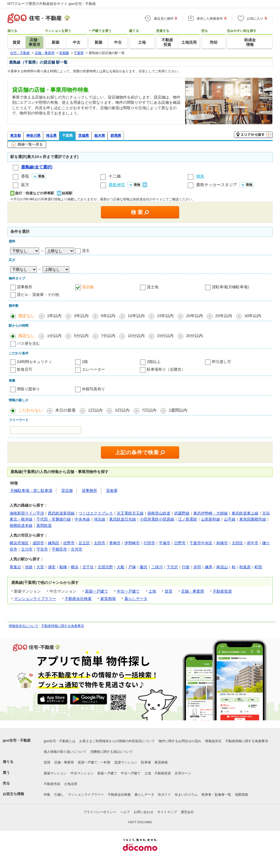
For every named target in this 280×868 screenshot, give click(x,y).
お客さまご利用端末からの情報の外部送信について (117, 741)
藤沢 (144, 567)
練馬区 (54, 543)
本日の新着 (65, 410)
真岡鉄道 (44, 525)
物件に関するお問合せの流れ (180, 741)
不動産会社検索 (78, 599)
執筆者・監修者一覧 (216, 795)
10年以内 (136, 316)
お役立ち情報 (13, 794)
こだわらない (31, 410)
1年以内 (54, 316)
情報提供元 (213, 741)
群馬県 (116, 136)
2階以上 (154, 362)
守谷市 (42, 549)
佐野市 (69, 543)
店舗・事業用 (192, 591)
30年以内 (253, 316)
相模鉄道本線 (21, 525)
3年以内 (81, 316)
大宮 (40, 567)
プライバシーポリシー (100, 812)
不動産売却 (52, 784)
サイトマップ (167, 812)
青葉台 (15, 567)
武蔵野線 (182, 513)
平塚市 (165, 543)
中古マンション (82, 773)
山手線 (230, 519)
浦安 (52, 567)
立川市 (27, 549)
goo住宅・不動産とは (60, 741)
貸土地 (153, 287)
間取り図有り (28, 389)
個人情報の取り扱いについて (65, 752)
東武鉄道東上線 (245, 513)
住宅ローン (183, 773)
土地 (152, 591)
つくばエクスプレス (96, 513)
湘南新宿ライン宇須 (27, 513)
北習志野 (105, 567)
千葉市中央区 (201, 543)
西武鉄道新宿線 (61, 513)
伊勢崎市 (132, 543)
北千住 (88, 567)
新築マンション (55, 773)
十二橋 (115, 176)
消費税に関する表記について (112, 752)
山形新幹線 (211, 519)
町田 (258, 567)
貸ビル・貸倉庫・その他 (38, 295)
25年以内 (224, 316)
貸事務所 (25, 287)
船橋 (63, 567)
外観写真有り (94, 389)
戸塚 (132, 567)
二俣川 (157, 567)
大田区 (237, 543)
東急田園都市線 (253, 519)
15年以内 (165, 316)
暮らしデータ (136, 599)
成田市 (38, 543)
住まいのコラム (186, 795)
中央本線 (82, 519)
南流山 (222, 567)
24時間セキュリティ (34, 362)
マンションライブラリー (35, 599)
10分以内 (136, 336)
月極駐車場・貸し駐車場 (31, 491)
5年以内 (108, 316)
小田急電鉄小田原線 (157, 519)
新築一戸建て (97, 591)
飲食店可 (25, 369)
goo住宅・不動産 (17, 740)
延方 (25, 185)
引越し (59, 795)
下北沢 (172, 567)
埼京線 (100, 519)
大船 (121, 567)
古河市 (77, 549)
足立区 (84, 543)
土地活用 (71, 784)
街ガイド (164, 795)
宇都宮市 (59, 549)
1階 (85, 362)
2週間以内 (178, 410)
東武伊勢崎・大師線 (211, 513)
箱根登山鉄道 (159, 513)
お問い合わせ (144, 812)
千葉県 (67, 136)
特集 (47, 795)
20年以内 (194, 316)
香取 (25, 176)
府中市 (253, 543)
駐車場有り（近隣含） (166, 369)
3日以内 (122, 410)
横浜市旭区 (19, 543)
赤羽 (197, 567)
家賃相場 (108, 599)
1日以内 (95, 410)
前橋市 (222, 543)
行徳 (186, 567)
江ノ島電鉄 (188, 519)
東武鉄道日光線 (122, 519)
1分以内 (54, 336)
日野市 (180, 543)
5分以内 (81, 336)
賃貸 (168, 591)
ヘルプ (125, 812)
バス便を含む (28, 343)
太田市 (100, 543)
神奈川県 (33, 136)
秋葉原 (245, 567)
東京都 (15, 136)
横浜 (75, 567)
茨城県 (84, 136)
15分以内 (165, 336)
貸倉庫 (112, 491)
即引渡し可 (221, 362)
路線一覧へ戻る (27, 145)
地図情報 (241, 795)
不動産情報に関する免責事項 (63, 626)
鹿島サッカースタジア (217, 185)
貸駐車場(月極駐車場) (230, 287)
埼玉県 (51, 136)
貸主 (86, 251)
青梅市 (115, 543)
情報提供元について (24, 626)
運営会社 (187, 812)
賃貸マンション (126, 762)
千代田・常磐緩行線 (54, 519)
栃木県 (100, 136)
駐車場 (146, 762)
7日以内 (149, 410)
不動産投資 (222, 591)
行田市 (149, 543)
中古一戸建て (128, 591)
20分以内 (194, 336)
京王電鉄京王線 (130, 513)
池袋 (29, 567)
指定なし (27, 316)
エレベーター (94, 369)
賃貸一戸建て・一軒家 (94, 762)
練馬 (209, 567)
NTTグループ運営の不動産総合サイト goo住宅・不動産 (52, 4)
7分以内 (108, 336)
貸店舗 (88, 287)
